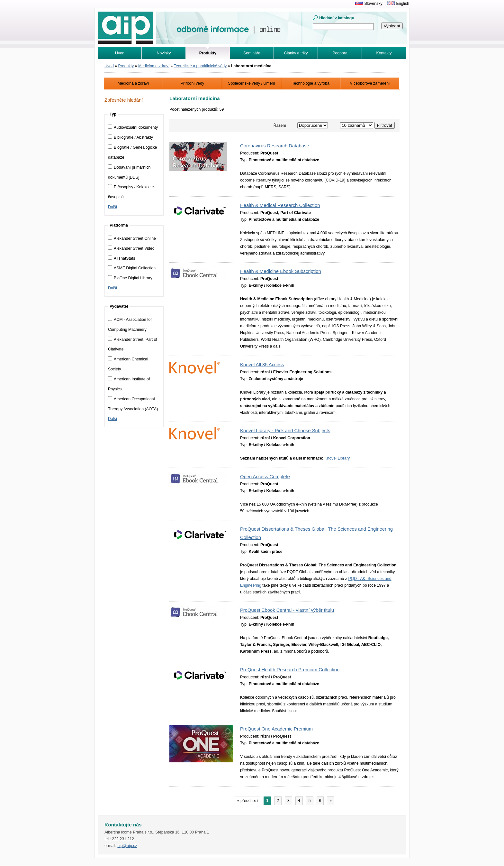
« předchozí (248, 801)
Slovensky (373, 4)
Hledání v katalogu (337, 18)
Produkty (126, 66)
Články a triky (296, 53)
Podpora (340, 53)
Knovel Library (337, 458)
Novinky (164, 53)
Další (113, 207)
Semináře (252, 53)
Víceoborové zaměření (370, 83)
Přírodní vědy (192, 83)
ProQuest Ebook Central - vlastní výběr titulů (287, 610)
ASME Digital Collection (132, 268)
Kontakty (384, 53)
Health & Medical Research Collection (280, 205)
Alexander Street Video (131, 248)
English (403, 4)
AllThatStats (122, 258)
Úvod (120, 53)
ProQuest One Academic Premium (276, 729)
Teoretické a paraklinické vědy (200, 66)
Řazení (280, 126)
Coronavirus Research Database (275, 146)
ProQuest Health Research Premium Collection (290, 670)
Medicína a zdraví (154, 66)
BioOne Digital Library (130, 278)
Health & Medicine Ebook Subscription (281, 271)
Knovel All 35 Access (262, 365)
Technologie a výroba (311, 83)
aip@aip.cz (127, 846)
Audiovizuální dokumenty (133, 127)
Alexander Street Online (132, 238)
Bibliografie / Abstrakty (130, 137)
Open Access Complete (265, 477)
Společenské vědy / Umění (252, 83)
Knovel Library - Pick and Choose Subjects (285, 431)
